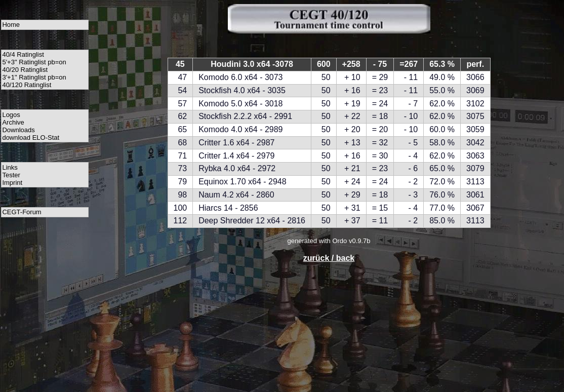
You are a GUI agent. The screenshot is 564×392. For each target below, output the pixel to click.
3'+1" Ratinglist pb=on (34, 77)
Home (11, 25)
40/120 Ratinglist (27, 85)
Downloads (18, 130)
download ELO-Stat (31, 138)
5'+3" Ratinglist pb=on (34, 62)
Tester (11, 175)
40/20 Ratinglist (25, 70)
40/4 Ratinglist (23, 54)
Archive (13, 122)
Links (10, 167)
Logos (11, 115)
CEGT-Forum (22, 212)
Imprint (12, 183)
